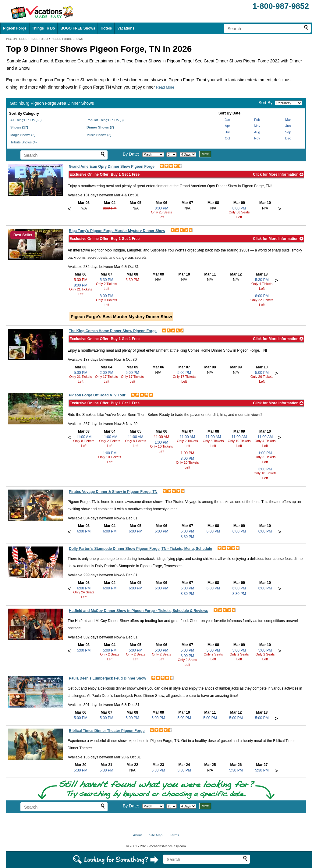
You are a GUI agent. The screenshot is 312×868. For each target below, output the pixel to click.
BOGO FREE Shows (78, 28)
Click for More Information (278, 174)
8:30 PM (188, 537)
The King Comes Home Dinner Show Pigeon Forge (113, 331)
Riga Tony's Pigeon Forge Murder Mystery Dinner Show (117, 231)
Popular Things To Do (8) (105, 120)
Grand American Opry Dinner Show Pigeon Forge (112, 167)
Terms (174, 835)
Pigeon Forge (15, 28)
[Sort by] (288, 103)
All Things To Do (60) (26, 120)
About (138, 835)
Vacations (126, 28)
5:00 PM (81, 373)
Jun (288, 126)
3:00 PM (188, 459)
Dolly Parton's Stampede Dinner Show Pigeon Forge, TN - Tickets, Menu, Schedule (140, 549)
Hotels (106, 28)
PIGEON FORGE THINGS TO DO (27, 39)
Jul (227, 132)
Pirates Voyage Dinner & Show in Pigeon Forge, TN (113, 492)
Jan (227, 120)
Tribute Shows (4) (23, 142)
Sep (288, 132)
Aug (257, 132)
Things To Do (44, 28)
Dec (288, 138)
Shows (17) (19, 127)
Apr (227, 126)
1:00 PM (110, 453)
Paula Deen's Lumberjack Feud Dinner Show (108, 678)
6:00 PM (84, 531)
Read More (165, 87)
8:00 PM (110, 208)
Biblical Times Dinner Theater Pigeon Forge (107, 731)
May (257, 126)
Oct (227, 138)
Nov (257, 138)
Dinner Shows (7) (100, 127)
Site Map (156, 835)
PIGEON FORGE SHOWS (67, 39)
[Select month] (153, 155)
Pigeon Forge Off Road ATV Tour (97, 395)
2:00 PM (106, 373)
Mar (288, 120)
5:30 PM (81, 280)
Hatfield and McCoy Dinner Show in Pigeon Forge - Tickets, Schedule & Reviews (138, 611)
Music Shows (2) (99, 135)
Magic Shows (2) (23, 135)
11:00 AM (84, 437)
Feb (257, 120)
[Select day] (172, 155)
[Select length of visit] (188, 155)
